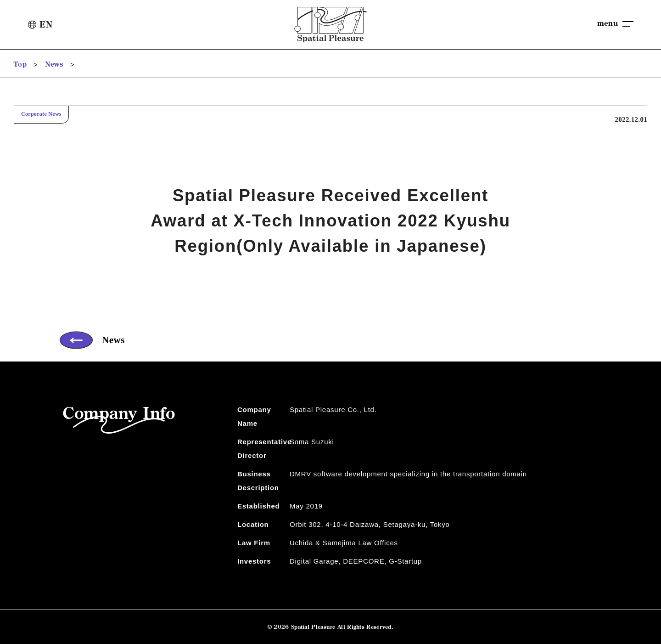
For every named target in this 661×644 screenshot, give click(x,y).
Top (20, 64)
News (54, 64)
